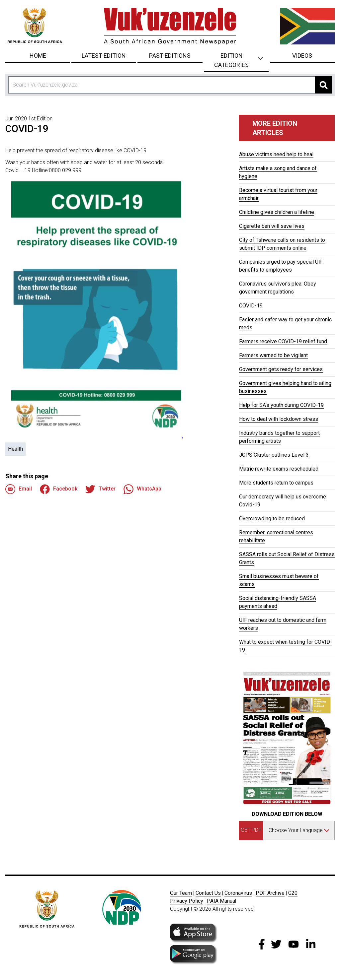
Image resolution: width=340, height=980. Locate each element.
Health (15, 449)
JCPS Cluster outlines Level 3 (274, 455)
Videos (302, 56)
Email (19, 489)
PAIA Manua (221, 901)
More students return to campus (276, 483)
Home (38, 56)
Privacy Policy (187, 901)
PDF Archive (270, 893)
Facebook (59, 489)
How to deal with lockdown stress (279, 419)
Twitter (100, 489)
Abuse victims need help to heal (276, 154)
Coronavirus (238, 893)
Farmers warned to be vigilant (273, 355)
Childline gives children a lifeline (277, 212)
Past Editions (170, 56)
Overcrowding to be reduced (272, 519)
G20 (293, 893)
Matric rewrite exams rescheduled (279, 469)
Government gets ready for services (281, 369)
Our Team (181, 893)
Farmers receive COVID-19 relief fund (283, 341)
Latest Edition (104, 56)
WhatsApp (142, 489)
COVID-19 (251, 306)
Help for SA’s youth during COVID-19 (281, 405)
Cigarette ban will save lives (272, 226)
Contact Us (208, 893)
